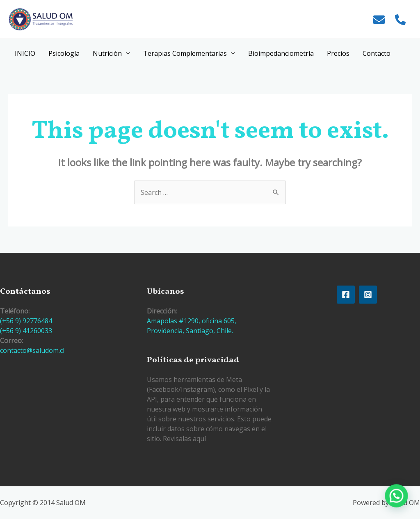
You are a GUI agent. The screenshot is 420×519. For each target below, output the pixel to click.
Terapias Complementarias (185, 53)
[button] (399, 504)
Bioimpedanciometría (281, 53)
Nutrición (107, 53)
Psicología (64, 53)
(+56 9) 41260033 (26, 331)
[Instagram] (368, 295)
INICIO (25, 53)
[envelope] (380, 20)
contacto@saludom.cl (32, 350)
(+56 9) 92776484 (26, 321)
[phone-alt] (401, 20)
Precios (338, 53)
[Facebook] (346, 295)
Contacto (377, 53)
